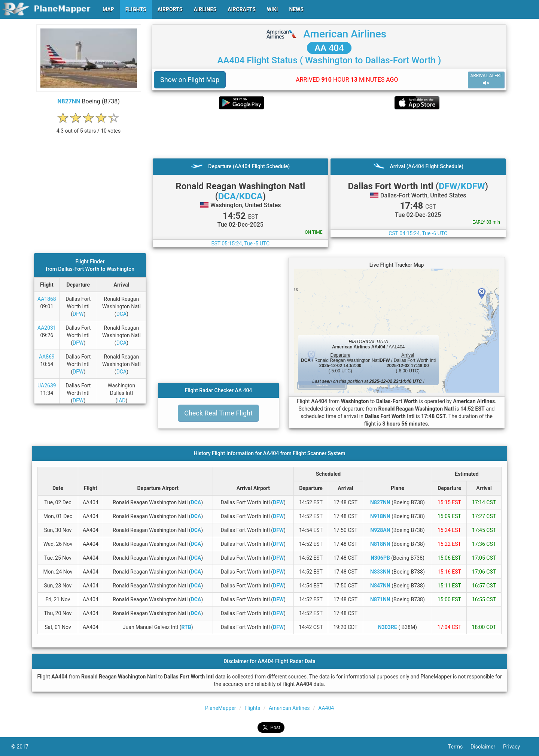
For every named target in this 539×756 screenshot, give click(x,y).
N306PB (380, 558)
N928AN (380, 530)
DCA (121, 314)
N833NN (380, 572)
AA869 (47, 357)
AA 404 (329, 48)
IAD (121, 400)
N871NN (380, 599)
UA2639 (47, 385)
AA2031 (47, 328)
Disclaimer (487, 747)
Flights (252, 708)
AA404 (326, 708)
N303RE (388, 627)
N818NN (380, 544)
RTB (186, 627)
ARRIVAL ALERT (486, 80)
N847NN (380, 586)
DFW (78, 314)
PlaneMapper (221, 708)
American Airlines (345, 34)
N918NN (380, 516)
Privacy (515, 747)
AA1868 (47, 299)
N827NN (69, 101)
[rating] (89, 127)
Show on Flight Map (190, 80)
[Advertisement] (329, 134)
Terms (459, 747)
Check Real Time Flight (218, 413)
